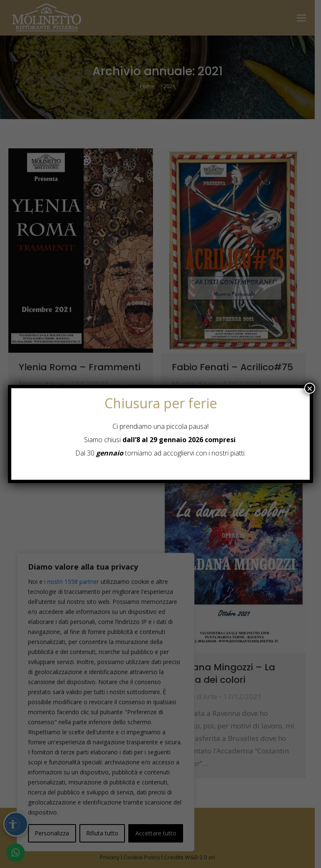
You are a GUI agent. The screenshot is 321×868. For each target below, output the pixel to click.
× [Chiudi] (310, 388)
